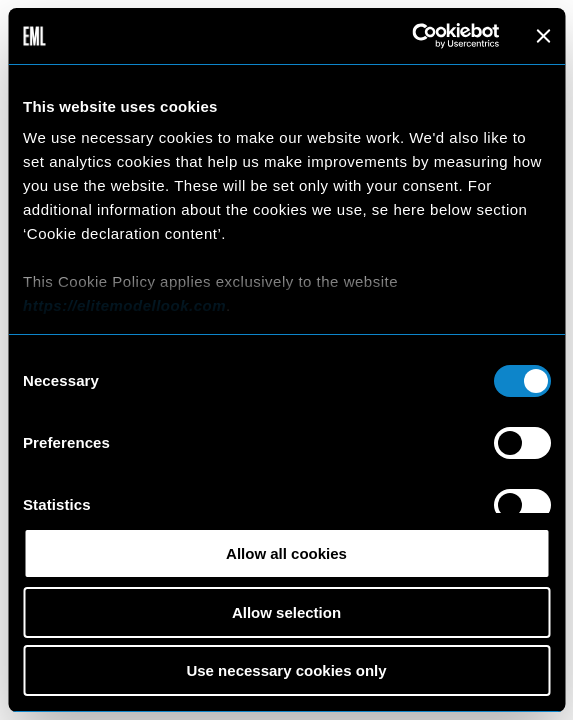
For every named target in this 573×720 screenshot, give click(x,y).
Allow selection (286, 612)
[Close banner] (543, 36)
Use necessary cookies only (286, 670)
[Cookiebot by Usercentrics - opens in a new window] (411, 36)
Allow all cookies (286, 553)
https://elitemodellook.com (124, 305)
